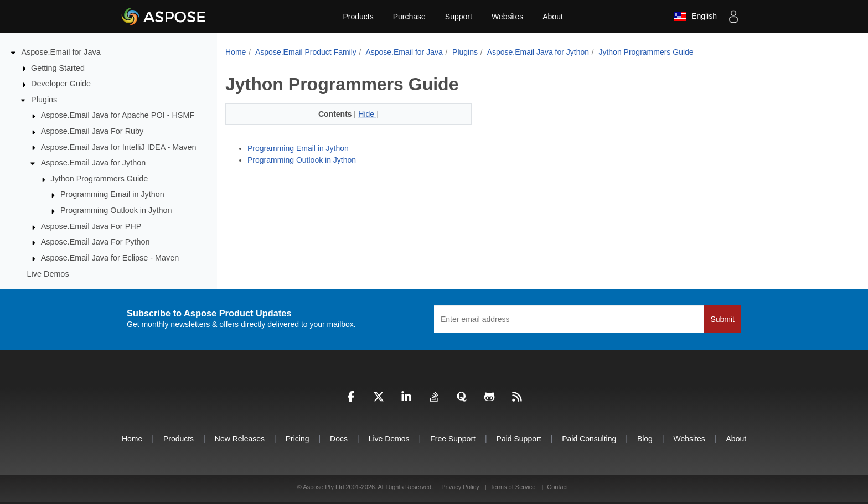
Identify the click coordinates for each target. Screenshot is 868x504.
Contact (557, 487)
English (695, 17)
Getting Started (58, 68)
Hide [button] (367, 114)
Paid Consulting (589, 439)
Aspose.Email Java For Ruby (92, 131)
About (553, 17)
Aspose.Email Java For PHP (91, 226)
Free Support (453, 439)
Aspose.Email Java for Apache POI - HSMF (118, 115)
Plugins (44, 100)
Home (236, 52)
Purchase (409, 17)
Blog (645, 439)
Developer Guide (61, 84)
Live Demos (48, 274)
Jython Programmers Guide (99, 179)
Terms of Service (513, 487)
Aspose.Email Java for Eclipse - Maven (110, 258)
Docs (339, 439)
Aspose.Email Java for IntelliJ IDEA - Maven (119, 147)
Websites (507, 17)
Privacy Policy (461, 487)
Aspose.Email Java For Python (95, 242)
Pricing (298, 439)
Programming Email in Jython (112, 194)
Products (358, 17)
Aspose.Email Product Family (306, 52)
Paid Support (519, 439)
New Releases (240, 439)
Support (459, 17)
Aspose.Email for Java (61, 52)
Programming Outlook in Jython (116, 210)
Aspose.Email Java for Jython (94, 163)
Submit (722, 319)
